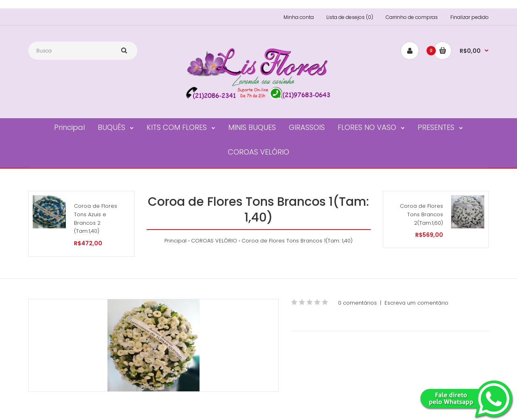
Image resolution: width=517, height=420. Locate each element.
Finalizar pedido (470, 17)
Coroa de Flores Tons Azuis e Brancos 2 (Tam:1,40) (96, 218)
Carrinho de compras (412, 17)
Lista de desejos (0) (350, 17)
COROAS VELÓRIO (214, 241)
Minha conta (299, 17)
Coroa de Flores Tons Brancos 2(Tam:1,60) (421, 214)
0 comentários (357, 303)
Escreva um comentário (416, 303)
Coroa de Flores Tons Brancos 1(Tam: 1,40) (297, 241)
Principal (175, 241)
